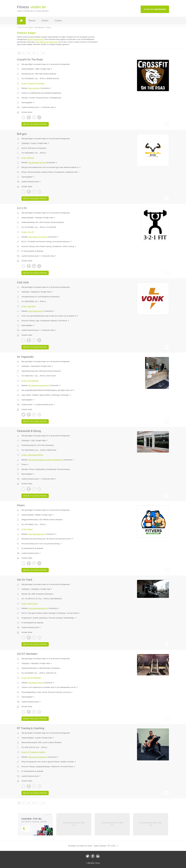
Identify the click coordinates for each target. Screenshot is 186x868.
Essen (34, 143)
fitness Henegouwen (35, 39)
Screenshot (46, 88)
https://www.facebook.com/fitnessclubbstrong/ (45, 460)
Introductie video (49, 107)
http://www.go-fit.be (36, 683)
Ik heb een (155, 9)
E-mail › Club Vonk (28, 306)
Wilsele (38, 515)
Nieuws (32, 21)
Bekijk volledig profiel (35, 124)
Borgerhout (35, 292)
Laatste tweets (28, 404)
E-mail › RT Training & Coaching (33, 752)
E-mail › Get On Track (30, 604)
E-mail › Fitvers (27, 529)
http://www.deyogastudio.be (39, 385)
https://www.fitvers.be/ (37, 534)
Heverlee (39, 218)
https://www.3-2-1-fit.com (38, 237)
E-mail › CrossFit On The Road (33, 83)
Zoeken (45, 21)
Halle (37, 69)
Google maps (47, 69)
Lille (33, 440)
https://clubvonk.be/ (36, 311)
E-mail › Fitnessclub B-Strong (32, 455)
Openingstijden (28, 102)
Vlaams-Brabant (27, 69)
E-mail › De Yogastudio (30, 381)
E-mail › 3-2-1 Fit (28, 232)
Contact (58, 21)
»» (43, 53)
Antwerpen (25, 143)
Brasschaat (36, 366)
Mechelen (35, 663)
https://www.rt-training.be (38, 757)
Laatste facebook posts (31, 107)
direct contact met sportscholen (46, 42)
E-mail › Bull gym (28, 158)
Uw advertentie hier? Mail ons (74, 824)
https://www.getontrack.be (38, 608)
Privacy (98, 863)
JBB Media (91, 863)
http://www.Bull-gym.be (37, 163)
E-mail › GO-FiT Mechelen (31, 678)
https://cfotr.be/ (34, 88)
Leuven (38, 738)
